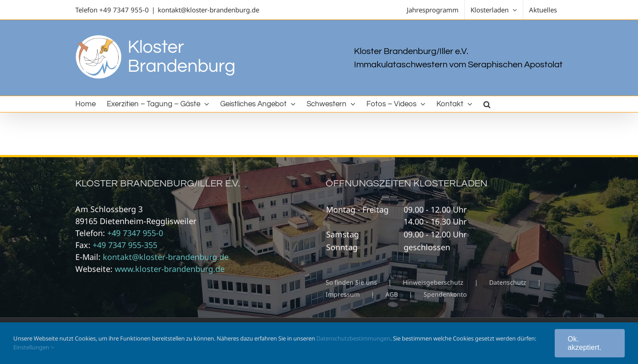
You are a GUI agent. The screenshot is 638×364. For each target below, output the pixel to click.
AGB (392, 294)
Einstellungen (34, 347)
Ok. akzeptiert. (584, 343)
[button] (487, 104)
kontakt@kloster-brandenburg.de (208, 10)
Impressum (343, 294)
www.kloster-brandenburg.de (170, 269)
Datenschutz (508, 282)
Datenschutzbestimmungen (353, 338)
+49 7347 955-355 (125, 245)
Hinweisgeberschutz (433, 282)
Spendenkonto (445, 294)
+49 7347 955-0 (124, 10)
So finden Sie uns (351, 282)
